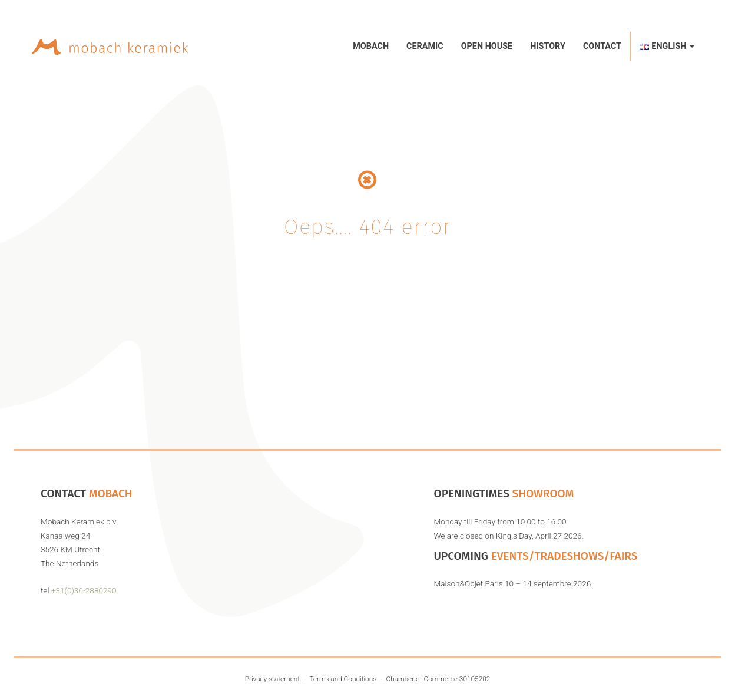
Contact (602, 46)
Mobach (371, 46)
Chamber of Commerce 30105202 (438, 679)
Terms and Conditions (343, 679)
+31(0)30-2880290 (84, 590)
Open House (487, 46)
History (548, 46)
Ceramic (425, 46)
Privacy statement (272, 679)
